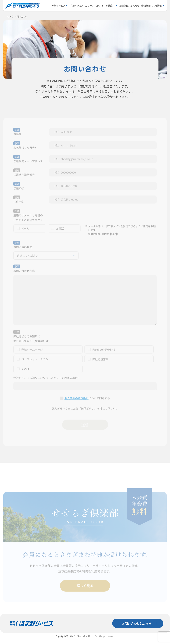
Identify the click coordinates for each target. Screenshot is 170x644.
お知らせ (135, 6)
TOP (9, 16)
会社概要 (146, 6)
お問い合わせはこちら (137, 623)
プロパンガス (76, 6)
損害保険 (124, 6)
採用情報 (157, 6)
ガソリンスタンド (95, 6)
